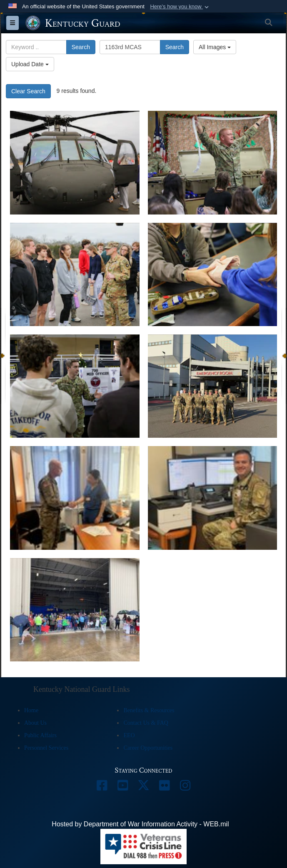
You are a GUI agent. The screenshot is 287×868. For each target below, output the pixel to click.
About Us (35, 723)
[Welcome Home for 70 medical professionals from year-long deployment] (75, 610)
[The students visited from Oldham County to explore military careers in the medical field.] (75, 274)
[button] (180, 7)
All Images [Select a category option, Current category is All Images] (215, 47)
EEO (129, 735)
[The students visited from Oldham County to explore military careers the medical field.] (75, 162)
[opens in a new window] (102, 787)
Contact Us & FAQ (146, 723)
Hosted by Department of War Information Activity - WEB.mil (140, 824)
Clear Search (28, 91)
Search (81, 47)
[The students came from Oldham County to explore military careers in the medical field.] (75, 386)
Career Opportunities (148, 748)
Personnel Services (46, 748)
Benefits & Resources (149, 710)
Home (31, 710)
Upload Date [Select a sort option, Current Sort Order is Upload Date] (30, 64)
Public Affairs (40, 735)
